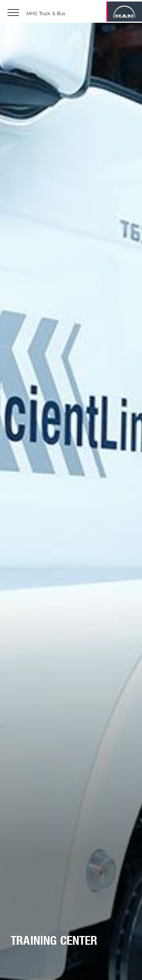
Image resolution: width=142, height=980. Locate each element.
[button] (13, 13)
